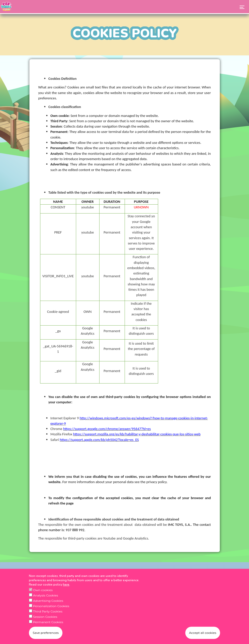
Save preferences (46, 636)
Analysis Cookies (45, 598)
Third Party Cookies (48, 614)
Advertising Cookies (48, 603)
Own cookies (43, 593)
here (66, 587)
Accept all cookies (203, 636)
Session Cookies (45, 619)
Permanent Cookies (48, 625)
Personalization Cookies (51, 609)
